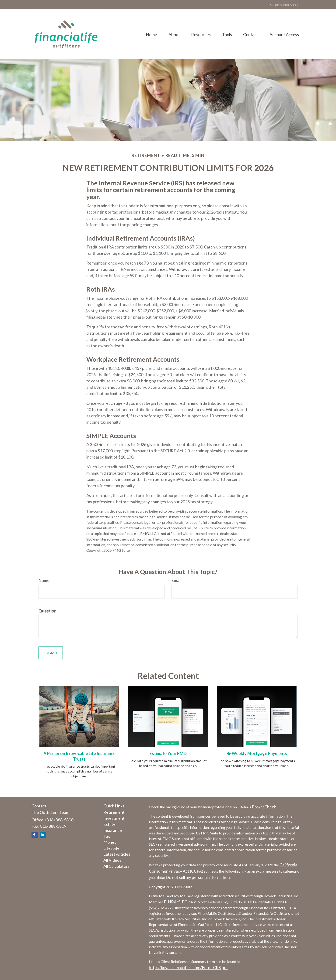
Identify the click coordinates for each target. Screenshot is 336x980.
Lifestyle (111, 848)
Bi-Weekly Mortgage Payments (257, 753)
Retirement (114, 812)
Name (44, 580)
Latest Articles (117, 854)
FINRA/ (171, 902)
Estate (109, 824)
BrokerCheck (264, 807)
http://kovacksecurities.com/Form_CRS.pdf (188, 967)
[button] (173, 34)
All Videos (112, 860)
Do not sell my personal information (198, 877)
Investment (114, 818)
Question (47, 611)
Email (177, 580)
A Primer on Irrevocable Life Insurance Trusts (79, 756)
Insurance (113, 830)
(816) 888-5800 (284, 5)
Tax (107, 836)
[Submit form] (51, 653)
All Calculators (116, 866)
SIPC (183, 902)
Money (110, 842)
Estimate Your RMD (168, 753)
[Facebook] (35, 835)
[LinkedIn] (43, 835)
